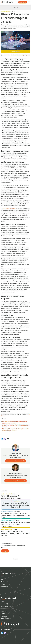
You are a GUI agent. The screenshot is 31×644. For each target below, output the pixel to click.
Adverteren (4, 611)
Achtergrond (4, 584)
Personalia (4, 582)
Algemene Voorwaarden (7, 606)
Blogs (2, 579)
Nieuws (3, 577)
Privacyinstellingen (6, 619)
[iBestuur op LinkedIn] (2, 633)
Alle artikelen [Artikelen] (4, 587)
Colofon (3, 614)
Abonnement (4, 609)
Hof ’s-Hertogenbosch (9, 208)
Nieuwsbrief (4, 616)
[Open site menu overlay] (29, 2)
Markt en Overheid (5, 12)
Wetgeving (27, 55)
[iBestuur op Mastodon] (5, 633)
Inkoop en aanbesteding (18, 55)
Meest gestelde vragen (7, 604)
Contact (3, 601)
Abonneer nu (23, 2)
